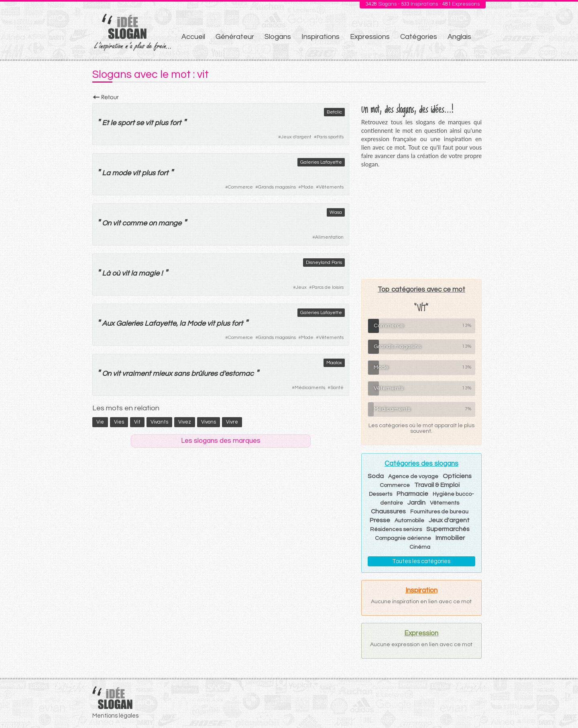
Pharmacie (412, 494)
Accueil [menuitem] (193, 37)
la (134, 273)
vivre (232, 422)
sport (126, 123)
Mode (307, 187)
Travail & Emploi (437, 485)
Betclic (334, 112)
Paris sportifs (330, 137)
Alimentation (329, 237)
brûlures (204, 374)
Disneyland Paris (324, 263)
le (113, 123)
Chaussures (388, 511)
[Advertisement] (421, 223)
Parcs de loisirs (328, 287)
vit (149, 123)
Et (105, 123)
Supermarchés (448, 529)
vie (100, 422)
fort (175, 123)
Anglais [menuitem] (459, 37)
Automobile (409, 521)
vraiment (136, 374)
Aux (108, 323)
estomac (239, 374)
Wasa (336, 212)
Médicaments (310, 388)
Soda (376, 476)
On (107, 223)
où (116, 273)
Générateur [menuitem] (235, 37)
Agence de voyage (413, 477)
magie (149, 273)
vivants (159, 422)
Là (106, 273)
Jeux (301, 287)
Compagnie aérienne (403, 538)
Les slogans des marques (221, 441)
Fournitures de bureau (439, 512)
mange (170, 223)
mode (121, 173)
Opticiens (457, 476)
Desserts (381, 494)
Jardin (416, 503)
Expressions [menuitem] (370, 37)
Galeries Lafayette (321, 162)
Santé (337, 388)
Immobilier (450, 538)
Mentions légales (115, 716)
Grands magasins (277, 187)
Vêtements (331, 187)
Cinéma (420, 547)
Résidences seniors (396, 529)
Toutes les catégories (421, 561)
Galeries (129, 323)
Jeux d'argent (296, 137)
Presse (380, 520)
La (106, 173)
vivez (185, 422)
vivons (209, 422)
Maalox (334, 363)
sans (182, 374)
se (140, 123)
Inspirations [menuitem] (321, 37)
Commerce (240, 187)
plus (161, 123)
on (153, 223)
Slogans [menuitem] (278, 37)
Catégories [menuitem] (419, 37)
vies (119, 422)
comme (134, 223)
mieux (162, 374)
